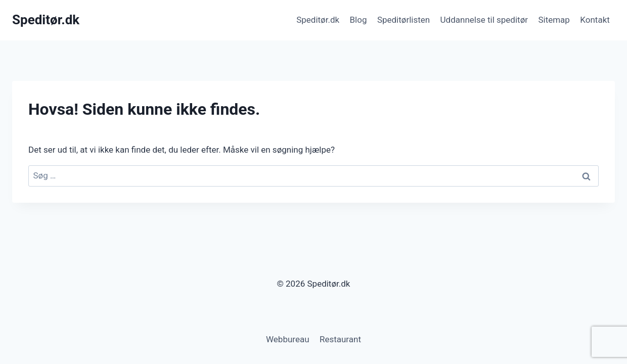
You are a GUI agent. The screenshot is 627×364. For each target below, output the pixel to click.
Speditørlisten (404, 20)
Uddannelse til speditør (484, 20)
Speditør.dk (318, 20)
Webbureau (288, 339)
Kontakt (595, 20)
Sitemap (554, 20)
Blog (359, 20)
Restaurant (340, 339)
